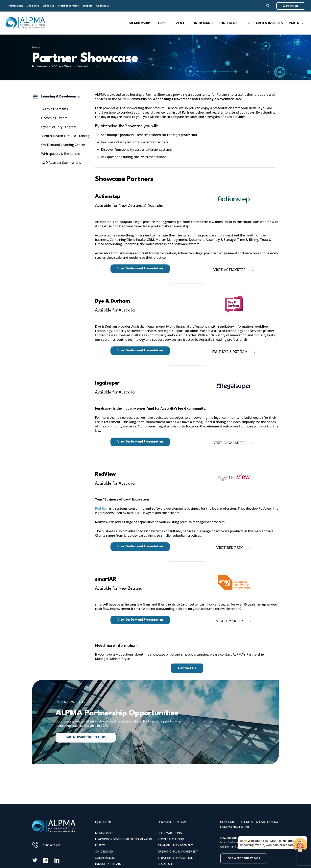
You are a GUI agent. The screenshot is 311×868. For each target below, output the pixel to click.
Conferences (105, 858)
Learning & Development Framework (123, 839)
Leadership (166, 864)
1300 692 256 (52, 845)
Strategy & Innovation (175, 858)
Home (36, 47)
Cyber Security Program (59, 127)
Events (100, 845)
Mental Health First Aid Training (65, 136)
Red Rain (102, 508)
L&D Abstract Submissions (61, 163)
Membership (104, 833)
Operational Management (178, 851)
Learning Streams (55, 109)
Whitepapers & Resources (60, 154)
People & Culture (171, 839)
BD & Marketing (170, 833)
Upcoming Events (54, 118)
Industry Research (109, 864)
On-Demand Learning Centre (63, 145)
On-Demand (104, 851)
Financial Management (175, 845)
